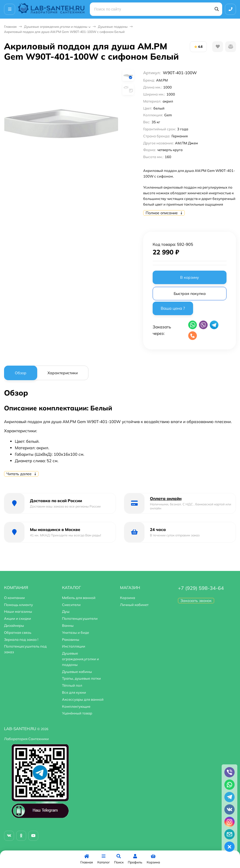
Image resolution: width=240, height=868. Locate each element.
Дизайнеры (14, 625)
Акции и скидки (18, 618)
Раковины (71, 639)
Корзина (128, 598)
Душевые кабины (77, 672)
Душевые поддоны (113, 27)
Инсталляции (74, 646)
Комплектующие (76, 706)
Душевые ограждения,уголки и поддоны (56, 27)
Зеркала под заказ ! (21, 639)
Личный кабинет (134, 605)
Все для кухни (74, 692)
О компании (14, 598)
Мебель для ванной (79, 598)
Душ (66, 611)
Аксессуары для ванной (83, 699)
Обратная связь (18, 632)
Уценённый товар (77, 713)
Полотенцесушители (80, 618)
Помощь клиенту (18, 605)
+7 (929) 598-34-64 (201, 588)
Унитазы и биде (76, 632)
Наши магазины (18, 611)
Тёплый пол (72, 685)
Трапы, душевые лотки (81, 678)
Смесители (71, 605)
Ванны (68, 625)
